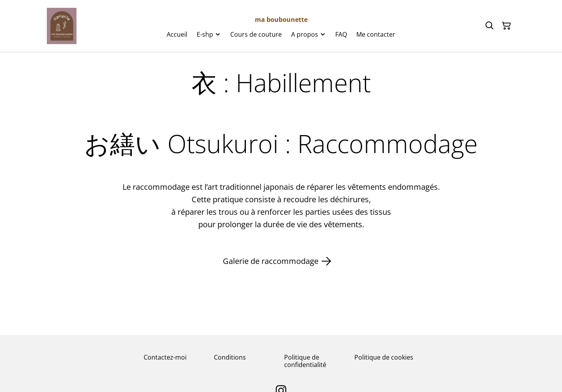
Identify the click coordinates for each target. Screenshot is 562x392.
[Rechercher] (489, 26)
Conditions (230, 357)
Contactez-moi (165, 357)
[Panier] (507, 26)
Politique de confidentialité (305, 361)
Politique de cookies (384, 357)
